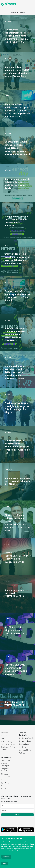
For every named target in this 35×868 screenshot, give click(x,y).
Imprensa (4, 792)
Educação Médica (25, 741)
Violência (22, 753)
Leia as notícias (6, 777)
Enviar (17, 815)
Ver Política (6, 857)
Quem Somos (6, 761)
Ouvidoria (4, 786)
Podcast (4, 780)
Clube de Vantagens (8, 742)
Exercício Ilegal (24, 744)
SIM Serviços (5, 739)
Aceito (5, 863)
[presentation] (15, 822)
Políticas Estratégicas (5, 765)
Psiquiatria (22, 747)
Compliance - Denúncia (6, 770)
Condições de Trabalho (27, 738)
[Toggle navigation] (31, 4)
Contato (4, 789)
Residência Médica (25, 750)
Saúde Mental (6, 736)
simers (8, 4)
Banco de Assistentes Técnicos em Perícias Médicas (8, 747)
